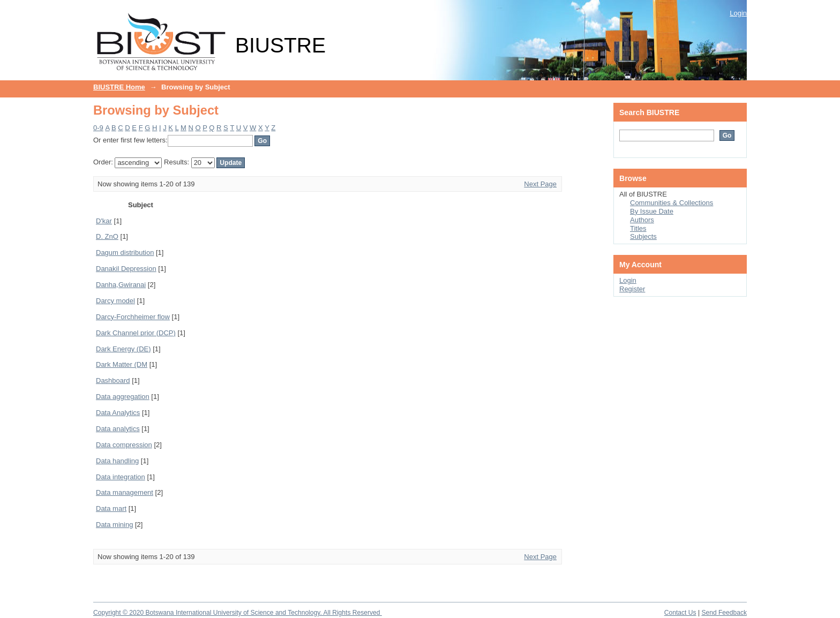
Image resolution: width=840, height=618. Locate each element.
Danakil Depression (126, 269)
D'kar (104, 221)
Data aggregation (123, 397)
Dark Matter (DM (122, 364)
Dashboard (113, 380)
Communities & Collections (672, 203)
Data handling (117, 461)
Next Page (540, 184)
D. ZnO (107, 236)
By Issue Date (652, 211)
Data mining (114, 525)
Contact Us (680, 613)
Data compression (124, 445)
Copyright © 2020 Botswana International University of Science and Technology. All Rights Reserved (238, 613)
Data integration (121, 477)
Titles (638, 228)
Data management (125, 492)
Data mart (111, 508)
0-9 (98, 128)
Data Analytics (118, 413)
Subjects (643, 236)
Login (738, 13)
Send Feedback (724, 613)
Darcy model (115, 301)
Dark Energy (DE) (123, 349)
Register (632, 289)
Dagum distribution (125, 253)
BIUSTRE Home (119, 87)
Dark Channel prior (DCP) (136, 333)
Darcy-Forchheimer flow (133, 317)
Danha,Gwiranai (121, 285)
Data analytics (118, 429)
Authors (642, 220)
